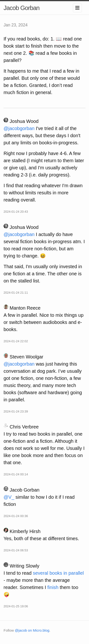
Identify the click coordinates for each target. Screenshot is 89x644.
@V (9, 497)
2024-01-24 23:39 (16, 411)
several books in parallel (58, 573)
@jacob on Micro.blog (32, 630)
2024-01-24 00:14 (16, 474)
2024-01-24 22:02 (16, 341)
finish (53, 587)
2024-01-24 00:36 (16, 516)
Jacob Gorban (21, 8)
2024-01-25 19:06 (16, 606)
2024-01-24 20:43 (16, 212)
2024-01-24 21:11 (16, 293)
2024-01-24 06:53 (16, 550)
